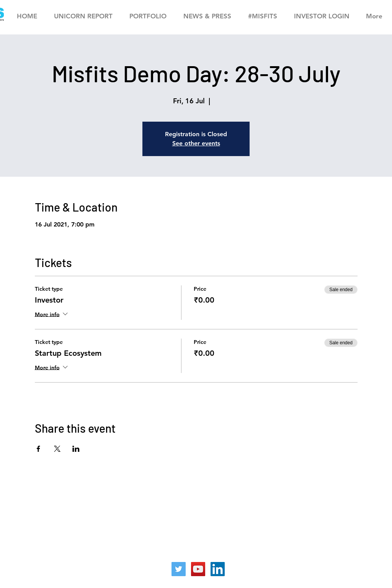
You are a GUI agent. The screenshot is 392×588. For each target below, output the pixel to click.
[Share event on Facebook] (38, 449)
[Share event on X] (57, 449)
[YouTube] (198, 569)
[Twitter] (179, 569)
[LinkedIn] (218, 569)
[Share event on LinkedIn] (76, 449)
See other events (196, 143)
